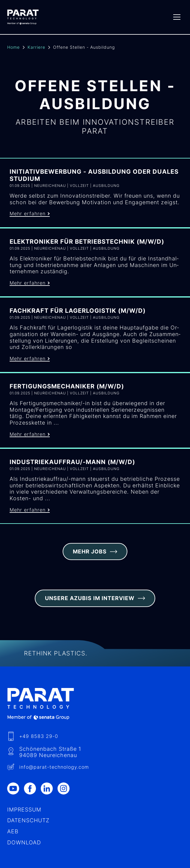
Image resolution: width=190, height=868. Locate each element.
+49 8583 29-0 (39, 736)
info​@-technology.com (54, 767)
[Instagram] (66, 788)
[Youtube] (16, 788)
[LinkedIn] (49, 788)
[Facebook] (32, 788)
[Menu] (177, 17)
